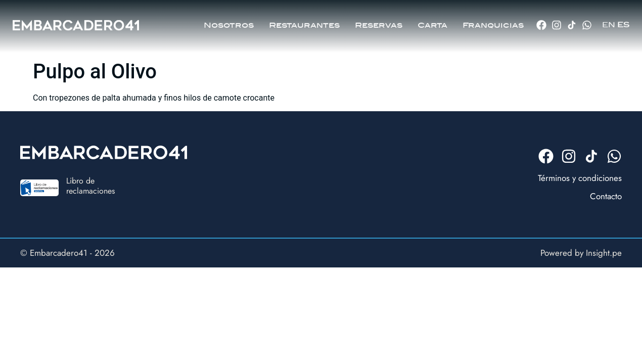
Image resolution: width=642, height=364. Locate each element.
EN (609, 20)
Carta (432, 21)
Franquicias (493, 21)
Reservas (379, 21)
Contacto (606, 196)
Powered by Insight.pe (581, 253)
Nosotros (229, 21)
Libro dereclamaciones (90, 186)
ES (623, 20)
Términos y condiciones (580, 178)
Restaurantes (304, 21)
